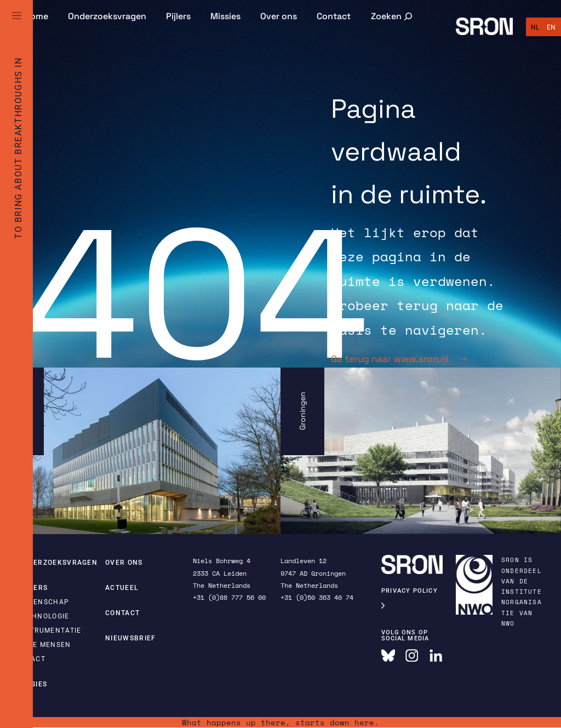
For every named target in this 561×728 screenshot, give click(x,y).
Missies (225, 16)
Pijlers (178, 16)
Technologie (44, 616)
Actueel (122, 588)
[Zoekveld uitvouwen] (393, 16)
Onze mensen (44, 645)
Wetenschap (43, 602)
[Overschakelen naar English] (551, 27)
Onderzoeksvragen (107, 16)
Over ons (279, 16)
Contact (334, 16)
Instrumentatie (49, 630)
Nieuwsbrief (131, 638)
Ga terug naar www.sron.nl (399, 359)
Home (36, 16)
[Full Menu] (16, 28)
